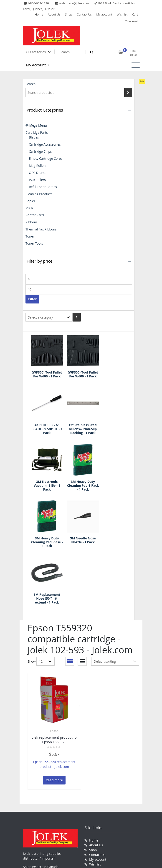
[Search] (128, 93)
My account (104, 14)
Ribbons (32, 222)
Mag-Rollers (38, 166)
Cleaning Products (39, 194)
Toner (30, 236)
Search (30, 84)
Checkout (131, 21)
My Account (36, 65)
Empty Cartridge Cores (46, 158)
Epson (54, 617)
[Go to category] (77, 317)
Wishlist (122, 14)
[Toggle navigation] (136, 65)
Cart (135, 14)
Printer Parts (35, 215)
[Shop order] (115, 547)
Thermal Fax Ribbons (41, 229)
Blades (34, 137)
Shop (69, 14)
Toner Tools (34, 243)
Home (39, 14)
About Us (54, 14)
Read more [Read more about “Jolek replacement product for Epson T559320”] (54, 666)
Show (32, 547)
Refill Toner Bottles (43, 187)
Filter (32, 299)
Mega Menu (36, 125)
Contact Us (84, 14)
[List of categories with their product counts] (49, 317)
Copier (30, 201)
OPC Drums (38, 173)
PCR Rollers (37, 180)
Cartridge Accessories (45, 144)
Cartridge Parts (37, 132)
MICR (29, 208)
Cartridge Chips (40, 151)
